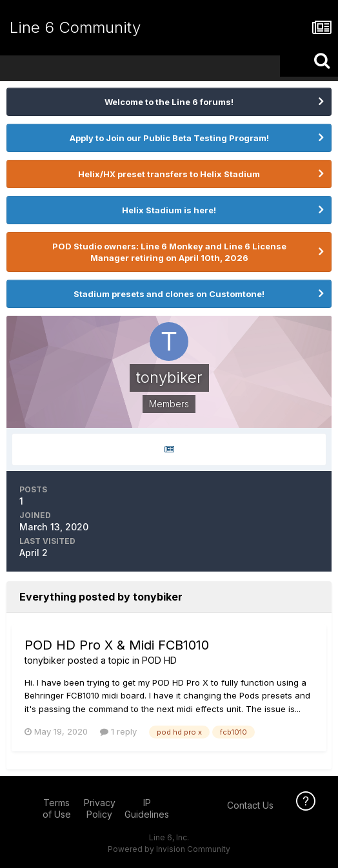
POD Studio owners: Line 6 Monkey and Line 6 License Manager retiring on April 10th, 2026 (169, 252)
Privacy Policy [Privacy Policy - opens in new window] (100, 808)
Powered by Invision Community (169, 849)
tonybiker (45, 660)
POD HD (159, 660)
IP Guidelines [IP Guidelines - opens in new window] (147, 808)
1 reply (118, 731)
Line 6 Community (75, 27)
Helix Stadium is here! (169, 210)
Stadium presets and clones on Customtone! (169, 294)
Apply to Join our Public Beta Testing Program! (169, 138)
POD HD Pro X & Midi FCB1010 (117, 645)
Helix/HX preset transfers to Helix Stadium (169, 174)
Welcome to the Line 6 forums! (169, 102)
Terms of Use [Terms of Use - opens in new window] (57, 808)
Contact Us (250, 805)
